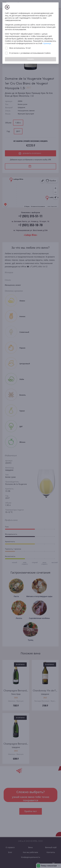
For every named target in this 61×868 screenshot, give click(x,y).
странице (47, 43)
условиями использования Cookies (36, 53)
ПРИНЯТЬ (30, 59)
